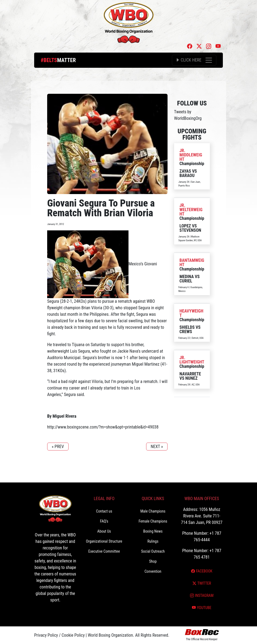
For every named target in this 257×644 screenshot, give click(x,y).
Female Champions (153, 521)
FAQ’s (104, 521)
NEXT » (157, 447)
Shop (153, 561)
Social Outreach (153, 551)
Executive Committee (104, 551)
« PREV (58, 447)
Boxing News (153, 531)
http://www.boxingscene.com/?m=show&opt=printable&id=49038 (103, 427)
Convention (153, 571)
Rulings (153, 541)
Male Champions (153, 511)
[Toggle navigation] (194, 60)
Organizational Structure (104, 541)
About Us (104, 531)
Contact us (104, 511)
